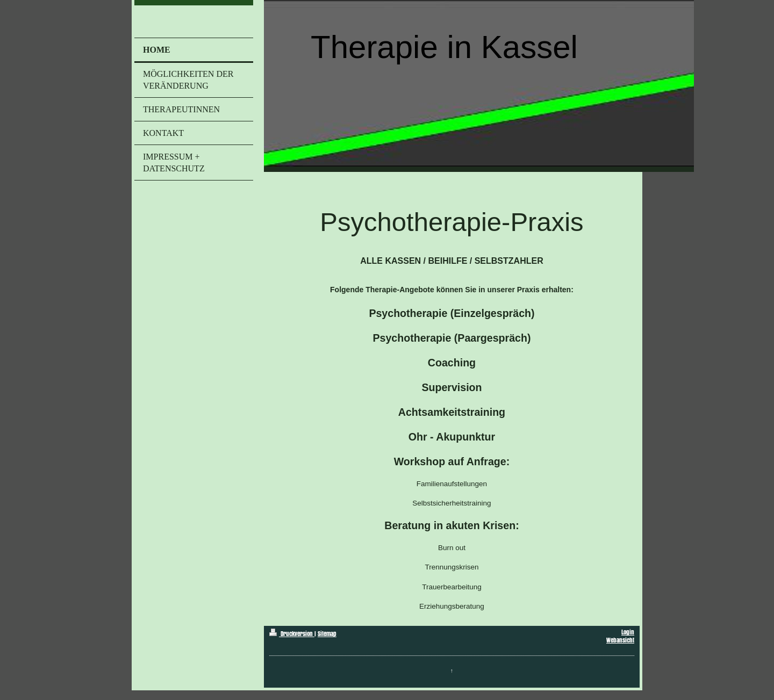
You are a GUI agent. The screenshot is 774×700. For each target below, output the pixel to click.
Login (628, 632)
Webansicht (620, 640)
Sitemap (327, 634)
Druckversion (292, 634)
